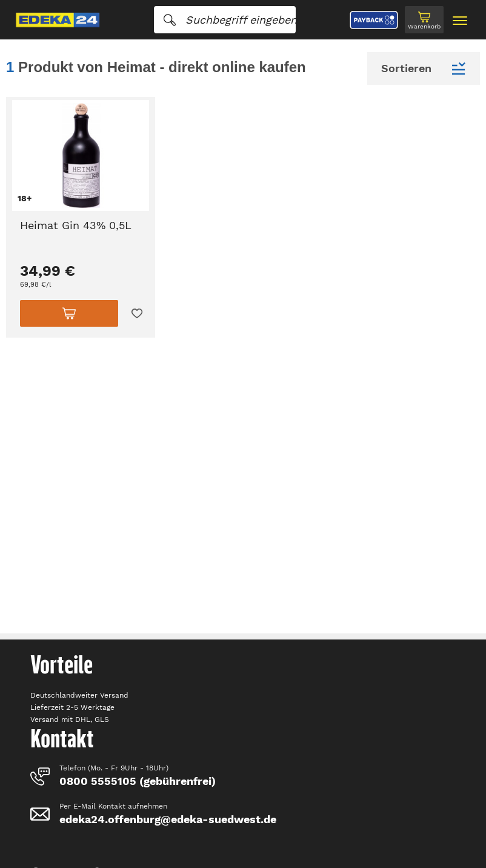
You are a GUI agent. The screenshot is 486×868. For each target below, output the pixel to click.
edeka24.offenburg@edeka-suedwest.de (168, 819)
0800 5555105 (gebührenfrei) (138, 781)
